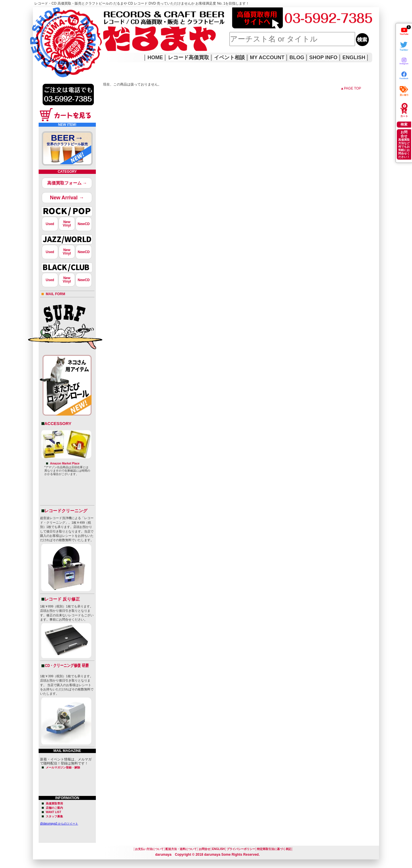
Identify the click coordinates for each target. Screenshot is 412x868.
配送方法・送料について (181, 849)
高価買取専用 (54, 804)
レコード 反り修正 (62, 599)
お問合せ (205, 849)
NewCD (84, 224)
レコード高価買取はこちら (56, 12)
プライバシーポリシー (241, 849)
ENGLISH (354, 57)
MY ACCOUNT (267, 57)
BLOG (297, 57)
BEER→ (67, 141)
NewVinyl (67, 224)
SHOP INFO (323, 57)
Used (50, 224)
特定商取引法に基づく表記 (274, 849)
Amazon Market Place (65, 463)
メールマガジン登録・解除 (63, 767)
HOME (41, 34)
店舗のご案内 (54, 808)
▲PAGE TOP (351, 88)
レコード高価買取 (189, 57)
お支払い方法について (149, 849)
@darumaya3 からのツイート (59, 824)
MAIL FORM (56, 294)
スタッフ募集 (54, 816)
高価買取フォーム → (67, 183)
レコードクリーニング (66, 511)
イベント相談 (229, 57)
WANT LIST (54, 812)
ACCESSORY (58, 423)
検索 (404, 124)
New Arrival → (67, 198)
